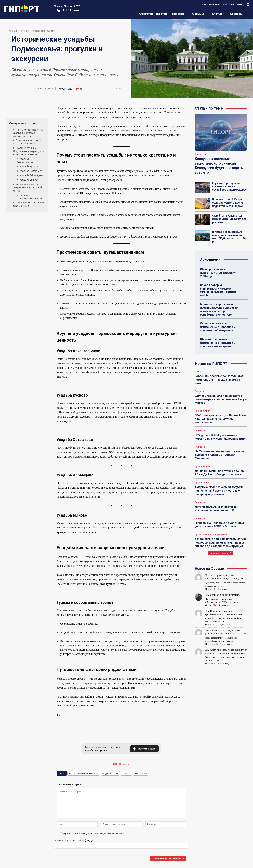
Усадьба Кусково (29, 166)
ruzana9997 (213, 606)
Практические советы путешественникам (27, 142)
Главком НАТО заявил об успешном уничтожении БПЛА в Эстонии (218, 507)
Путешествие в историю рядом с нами (28, 204)
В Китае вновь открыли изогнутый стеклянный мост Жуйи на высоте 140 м (228, 237)
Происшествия (202, 397)
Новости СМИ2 (121, 764)
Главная (12, 31)
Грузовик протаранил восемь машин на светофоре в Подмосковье (229, 186)
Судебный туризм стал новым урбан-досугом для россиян (229, 219)
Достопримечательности (84, 773)
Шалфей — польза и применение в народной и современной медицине (217, 333)
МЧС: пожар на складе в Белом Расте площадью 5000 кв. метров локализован (220, 405)
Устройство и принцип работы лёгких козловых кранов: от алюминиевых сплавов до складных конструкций (220, 525)
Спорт (198, 362)
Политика (200, 416)
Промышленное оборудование (211, 517)
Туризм (25, 31)
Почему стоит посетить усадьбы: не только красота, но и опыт (28, 133)
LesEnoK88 (213, 626)
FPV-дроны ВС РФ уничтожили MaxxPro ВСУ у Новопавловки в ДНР (219, 422)
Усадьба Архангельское (25, 160)
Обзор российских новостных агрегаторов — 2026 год (220, 270)
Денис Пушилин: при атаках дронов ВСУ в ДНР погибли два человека (218, 457)
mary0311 (212, 571)
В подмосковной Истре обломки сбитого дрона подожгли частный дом (227, 203)
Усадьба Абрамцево (31, 175)
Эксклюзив (210, 259)
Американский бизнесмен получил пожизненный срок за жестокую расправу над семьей (218, 474)
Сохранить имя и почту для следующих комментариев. (93, 833)
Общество (201, 154)
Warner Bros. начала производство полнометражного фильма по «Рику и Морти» (220, 386)
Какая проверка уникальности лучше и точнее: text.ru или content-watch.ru (220, 284)
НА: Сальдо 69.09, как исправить (223, 577)
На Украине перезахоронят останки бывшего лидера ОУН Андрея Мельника (218, 440)
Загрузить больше (221, 535)
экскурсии (141, 773)
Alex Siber (48, 89)
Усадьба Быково (29, 180)
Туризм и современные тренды (29, 197)
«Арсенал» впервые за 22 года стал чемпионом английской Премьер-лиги (220, 368)
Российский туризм (44, 31)
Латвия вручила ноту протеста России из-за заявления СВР (220, 492)
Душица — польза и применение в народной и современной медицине (217, 318)
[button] (248, 5)
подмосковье (110, 773)
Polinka (211, 645)
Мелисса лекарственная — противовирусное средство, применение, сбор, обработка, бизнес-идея (220, 301)
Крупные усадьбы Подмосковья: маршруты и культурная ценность (29, 151)
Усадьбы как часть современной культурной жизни (28, 187)
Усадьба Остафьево (31, 171)
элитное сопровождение (145, 645)
